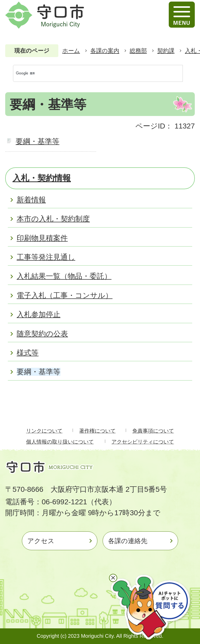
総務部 (138, 51)
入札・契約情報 (42, 178)
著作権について (97, 431)
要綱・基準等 (37, 141)
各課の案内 (105, 51)
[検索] (92, 73)
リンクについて (44, 431)
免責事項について (153, 431)
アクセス (41, 541)
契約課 (166, 51)
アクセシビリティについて (143, 442)
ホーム (71, 51)
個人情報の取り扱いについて (60, 442)
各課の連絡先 (128, 541)
